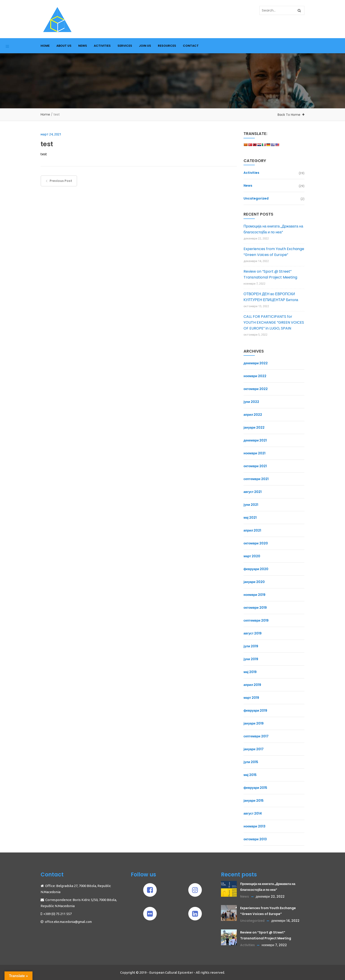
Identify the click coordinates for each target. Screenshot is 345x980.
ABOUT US (64, 46)
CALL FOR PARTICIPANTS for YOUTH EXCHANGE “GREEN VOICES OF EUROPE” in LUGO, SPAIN (274, 322)
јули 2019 (251, 646)
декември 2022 (256, 363)
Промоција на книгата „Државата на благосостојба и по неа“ (273, 229)
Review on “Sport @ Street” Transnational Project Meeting (270, 274)
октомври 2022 (256, 389)
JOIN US (145, 46)
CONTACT (191, 46)
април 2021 (252, 530)
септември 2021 (256, 479)
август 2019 (253, 633)
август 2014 (253, 813)
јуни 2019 (251, 659)
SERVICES (125, 46)
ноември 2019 (254, 595)
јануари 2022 (254, 427)
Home (45, 114)
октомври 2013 (255, 839)
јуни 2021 (251, 505)
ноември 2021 (254, 453)
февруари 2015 (255, 788)
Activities (251, 173)
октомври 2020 (256, 543)
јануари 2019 (254, 723)
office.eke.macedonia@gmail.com (68, 922)
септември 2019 (256, 620)
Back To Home (289, 115)
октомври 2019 (255, 608)
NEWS (83, 46)
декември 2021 (255, 440)
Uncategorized (256, 198)
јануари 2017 (254, 749)
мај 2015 (250, 775)
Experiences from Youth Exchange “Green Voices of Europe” (274, 252)
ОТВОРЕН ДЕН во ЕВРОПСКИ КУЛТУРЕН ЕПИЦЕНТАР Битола (271, 297)
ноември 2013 (254, 826)
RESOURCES (167, 46)
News (248, 186)
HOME (45, 46)
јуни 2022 (251, 402)
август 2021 (253, 492)
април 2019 (252, 685)
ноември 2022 (255, 376)
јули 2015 (251, 762)
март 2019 (251, 698)
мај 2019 (250, 672)
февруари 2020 (256, 569)
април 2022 (253, 415)
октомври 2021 (255, 466)
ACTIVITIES (102, 46)
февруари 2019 (255, 711)
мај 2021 (250, 518)
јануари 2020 (254, 582)
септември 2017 (256, 736)
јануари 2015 (254, 801)
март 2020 (252, 556)
